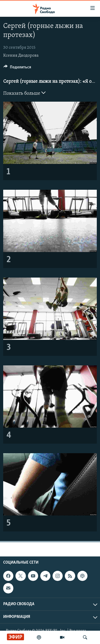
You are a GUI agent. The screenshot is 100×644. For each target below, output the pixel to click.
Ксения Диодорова (21, 56)
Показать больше (24, 93)
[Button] (17, 68)
